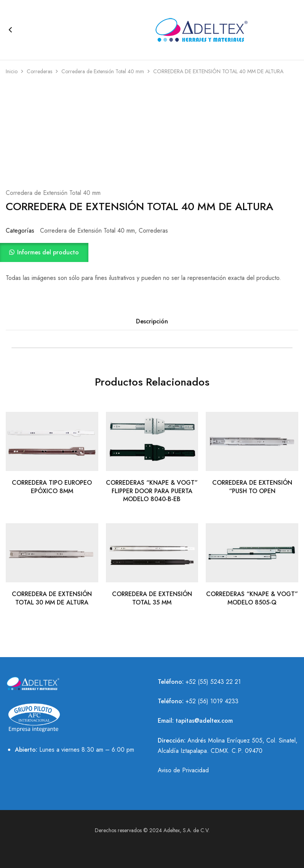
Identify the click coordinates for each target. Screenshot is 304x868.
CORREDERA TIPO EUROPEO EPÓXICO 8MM (52, 487)
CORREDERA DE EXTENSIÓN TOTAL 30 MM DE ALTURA (52, 598)
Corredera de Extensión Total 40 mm (103, 71)
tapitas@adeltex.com (204, 721)
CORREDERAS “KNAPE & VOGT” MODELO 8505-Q (252, 598)
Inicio (12, 71)
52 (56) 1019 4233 (214, 701)
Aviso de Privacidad (183, 770)
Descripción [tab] (152, 321)
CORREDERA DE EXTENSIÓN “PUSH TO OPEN (252, 487)
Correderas (39, 71)
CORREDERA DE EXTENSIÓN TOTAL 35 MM (152, 598)
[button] (152, 252)
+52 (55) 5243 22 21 (213, 682)
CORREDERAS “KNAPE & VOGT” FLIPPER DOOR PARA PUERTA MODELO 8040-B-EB (152, 491)
